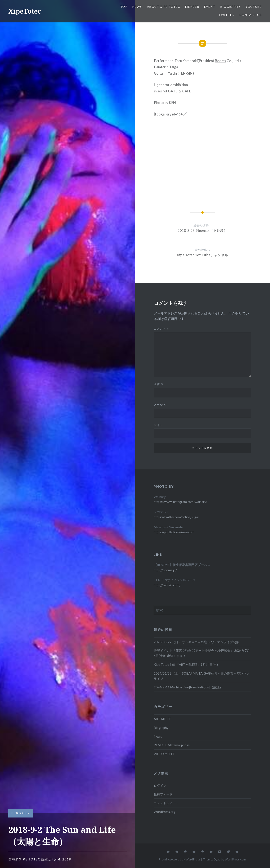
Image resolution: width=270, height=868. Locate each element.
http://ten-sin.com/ (167, 585)
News (137, 7)
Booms (220, 61)
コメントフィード (166, 803)
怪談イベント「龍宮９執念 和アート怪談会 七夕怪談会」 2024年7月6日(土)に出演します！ (202, 653)
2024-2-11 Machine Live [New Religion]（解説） (188, 687)
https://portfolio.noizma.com (174, 532)
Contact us (251, 15)
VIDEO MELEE (164, 754)
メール (160, 404)
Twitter (226, 15)
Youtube (254, 7)
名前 (159, 384)
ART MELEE (162, 719)
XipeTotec (25, 11)
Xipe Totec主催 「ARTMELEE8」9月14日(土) (186, 665)
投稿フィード (163, 794)
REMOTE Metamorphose (172, 745)
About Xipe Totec (164, 7)
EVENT (210, 7)
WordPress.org (165, 812)
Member (192, 7)
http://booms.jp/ (165, 570)
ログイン (160, 785)
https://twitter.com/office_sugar (176, 517)
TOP (124, 7)
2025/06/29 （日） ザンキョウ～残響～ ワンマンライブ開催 (196, 642)
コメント (162, 329)
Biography (231, 7)
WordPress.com (235, 859)
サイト (158, 425)
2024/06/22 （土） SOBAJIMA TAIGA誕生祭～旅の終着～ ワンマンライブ (202, 676)
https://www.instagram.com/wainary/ (180, 502)
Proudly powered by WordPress (180, 859)
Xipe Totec (30, 859)
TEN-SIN (186, 73)
